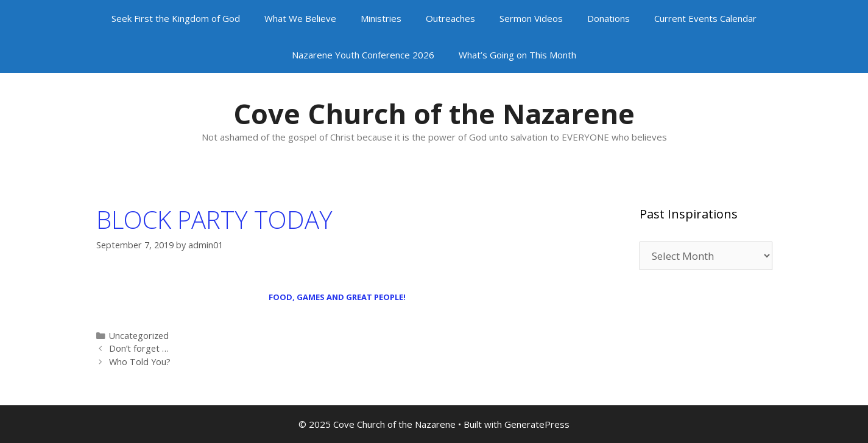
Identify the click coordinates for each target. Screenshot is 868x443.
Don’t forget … (139, 348)
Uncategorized (139, 336)
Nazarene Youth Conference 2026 (363, 55)
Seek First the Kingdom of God (176, 18)
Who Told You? (140, 362)
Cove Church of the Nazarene (434, 113)
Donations (609, 18)
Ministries (381, 18)
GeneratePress (537, 424)
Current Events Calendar (705, 18)
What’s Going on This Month (517, 55)
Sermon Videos (531, 18)
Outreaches (450, 18)
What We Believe (300, 18)
